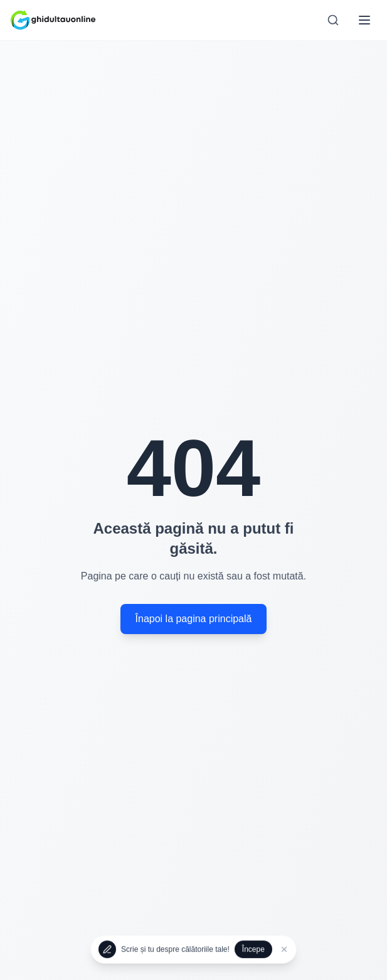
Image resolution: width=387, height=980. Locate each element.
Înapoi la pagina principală (194, 619)
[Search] (333, 20)
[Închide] (284, 949)
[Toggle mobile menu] (364, 20)
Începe (253, 949)
